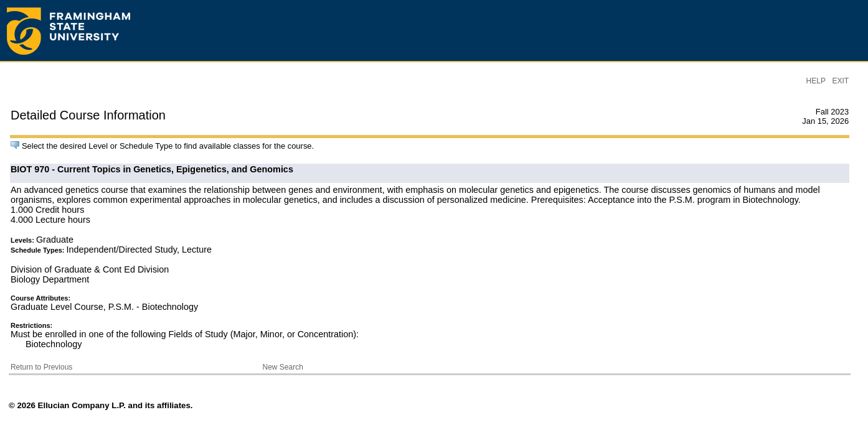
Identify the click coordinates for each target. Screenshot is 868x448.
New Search (283, 367)
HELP (816, 81)
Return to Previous (41, 367)
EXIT (840, 81)
